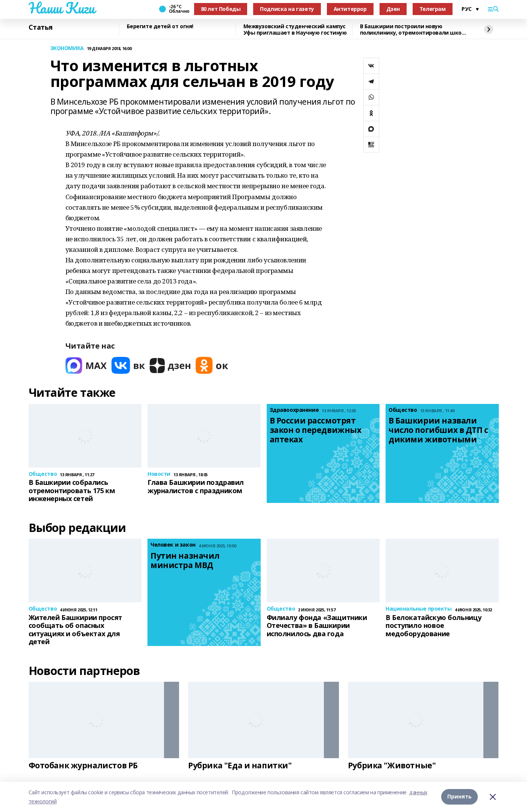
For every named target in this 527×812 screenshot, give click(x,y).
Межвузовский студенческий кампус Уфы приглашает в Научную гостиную (295, 30)
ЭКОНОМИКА (67, 48)
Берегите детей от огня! (160, 27)
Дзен (393, 9)
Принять (459, 797)
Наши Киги (62, 8)
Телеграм (433, 9)
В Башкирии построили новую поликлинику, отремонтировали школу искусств (414, 30)
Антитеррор (350, 9)
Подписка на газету (287, 9)
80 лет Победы (221, 9)
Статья (41, 27)
